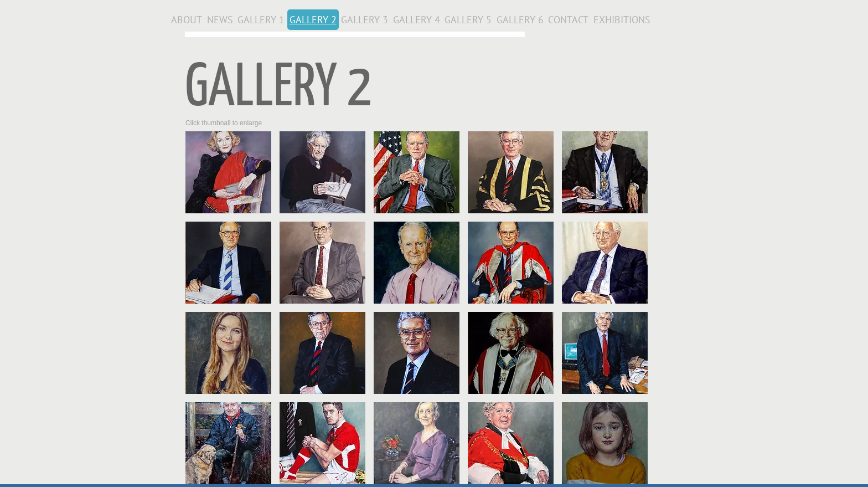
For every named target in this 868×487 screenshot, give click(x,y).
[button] (228, 172)
